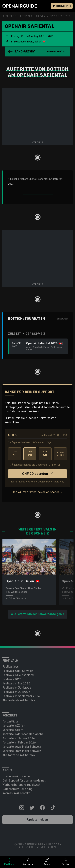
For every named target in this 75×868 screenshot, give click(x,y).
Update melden (38, 820)
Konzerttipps (10, 722)
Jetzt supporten (62, 6)
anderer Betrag (60, 454)
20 (30, 454)
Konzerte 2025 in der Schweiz (22, 747)
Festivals (26, 16)
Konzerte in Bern (13, 730)
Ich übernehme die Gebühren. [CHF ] (37, 465)
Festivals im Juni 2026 (17, 688)
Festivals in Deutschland (18, 675)
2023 (11, 184)
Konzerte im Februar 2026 (19, 743)
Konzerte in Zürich (14, 726)
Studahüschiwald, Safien (28, 42)
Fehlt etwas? (62, 319)
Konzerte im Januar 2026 (19, 738)
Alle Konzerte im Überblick (19, 755)
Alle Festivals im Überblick (19, 700)
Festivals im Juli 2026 (16, 692)
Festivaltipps (10, 667)
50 (45, 454)
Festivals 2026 (12, 679)
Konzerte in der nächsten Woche (23, 734)
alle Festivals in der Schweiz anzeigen (36, 614)
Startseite (10, 16)
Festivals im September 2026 (21, 696)
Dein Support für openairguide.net (24, 781)
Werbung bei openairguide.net (21, 785)
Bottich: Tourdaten (26, 319)
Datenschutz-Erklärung (17, 789)
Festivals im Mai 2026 (16, 684)
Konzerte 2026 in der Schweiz (22, 751)
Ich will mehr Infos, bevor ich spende (36, 492)
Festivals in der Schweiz (18, 671)
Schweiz (41, 16)
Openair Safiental (61, 16)
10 (15, 454)
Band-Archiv (21, 51)
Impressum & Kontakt (16, 793)
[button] (56, 52)
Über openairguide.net (17, 776)
